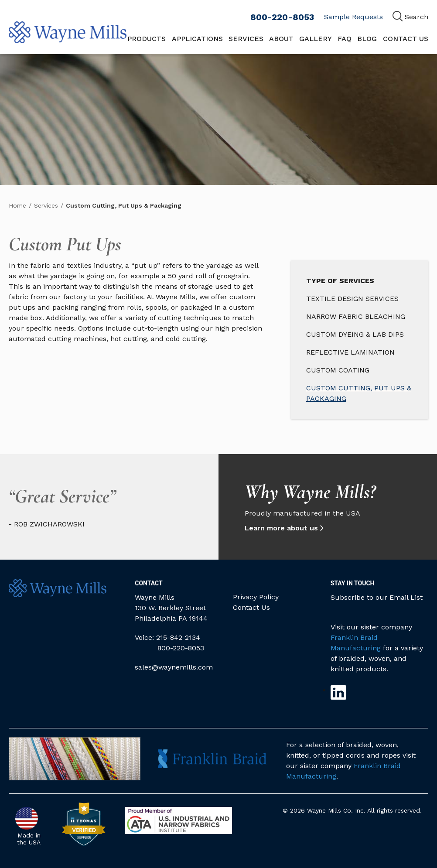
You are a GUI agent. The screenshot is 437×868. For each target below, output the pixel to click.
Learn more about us (283, 528)
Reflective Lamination (350, 352)
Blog (367, 39)
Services (246, 39)
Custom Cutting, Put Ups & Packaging (359, 393)
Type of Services (340, 281)
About (281, 39)
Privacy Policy (256, 597)
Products (147, 39)
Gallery (316, 39)
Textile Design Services (352, 299)
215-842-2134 (178, 637)
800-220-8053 (282, 17)
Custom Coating (338, 370)
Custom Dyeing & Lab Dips (355, 334)
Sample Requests (353, 17)
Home (17, 205)
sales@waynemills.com (174, 667)
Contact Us (406, 39)
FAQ (345, 39)
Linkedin (338, 692)
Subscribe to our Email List (377, 597)
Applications (197, 39)
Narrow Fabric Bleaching (356, 316)
